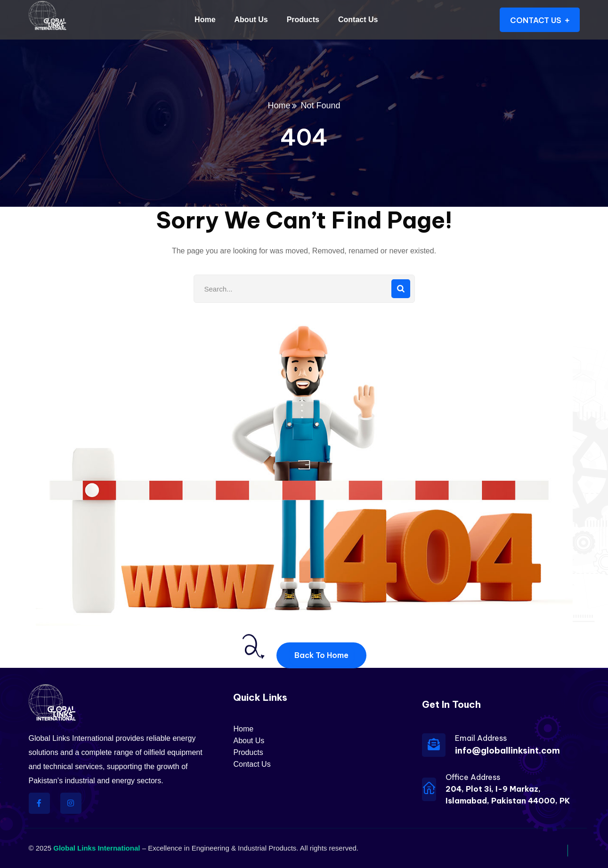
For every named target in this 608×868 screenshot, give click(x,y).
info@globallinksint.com (507, 750)
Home (279, 105)
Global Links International (97, 848)
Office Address (473, 777)
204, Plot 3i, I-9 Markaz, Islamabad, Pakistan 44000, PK (508, 795)
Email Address (481, 738)
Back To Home (321, 655)
